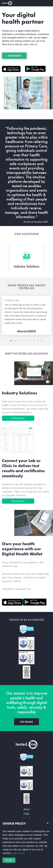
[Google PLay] (35, 69)
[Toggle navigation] (49, 3)
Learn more (18, 853)
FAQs (26, 814)
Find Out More (18, 418)
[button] (48, 823)
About (26, 809)
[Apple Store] (13, 69)
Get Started (14, 56)
